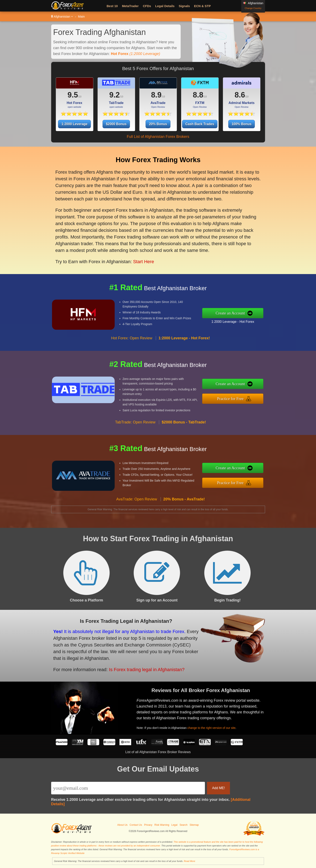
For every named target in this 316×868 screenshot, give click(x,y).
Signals (184, 6)
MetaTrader (130, 6)
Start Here (139, 256)
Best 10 (112, 6)
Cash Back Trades (200, 124)
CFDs (147, 6)
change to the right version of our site (216, 726)
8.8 (198, 95)
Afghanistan (62, 16)
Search (184, 825)
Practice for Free (237, 398)
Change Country (253, 8)
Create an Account (237, 313)
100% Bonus (242, 124)
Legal (174, 825)
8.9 (156, 95)
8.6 (240, 95)
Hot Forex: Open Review (132, 344)
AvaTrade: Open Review (137, 505)
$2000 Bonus (116, 124)
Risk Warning (162, 825)
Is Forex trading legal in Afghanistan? (138, 667)
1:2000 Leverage (74, 124)
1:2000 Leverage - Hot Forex (239, 321)
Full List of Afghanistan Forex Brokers (158, 137)
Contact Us (136, 825)
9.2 (114, 95)
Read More (189, 861)
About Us (122, 825)
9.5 (73, 95)
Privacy (148, 825)
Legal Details (165, 6)
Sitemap (194, 825)
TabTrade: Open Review (135, 428)
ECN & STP (202, 6)
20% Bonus (158, 124)
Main (81, 16)
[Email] (128, 788)
